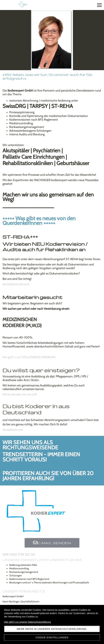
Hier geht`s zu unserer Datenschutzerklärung (27, 622)
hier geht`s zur (29, 357)
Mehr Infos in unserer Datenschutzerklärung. (52, 629)
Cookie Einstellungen (52, 637)
